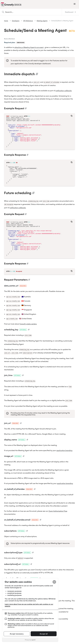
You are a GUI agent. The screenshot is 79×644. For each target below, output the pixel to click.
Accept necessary (17, 634)
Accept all (44, 634)
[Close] (54, 582)
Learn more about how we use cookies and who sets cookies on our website (29, 605)
